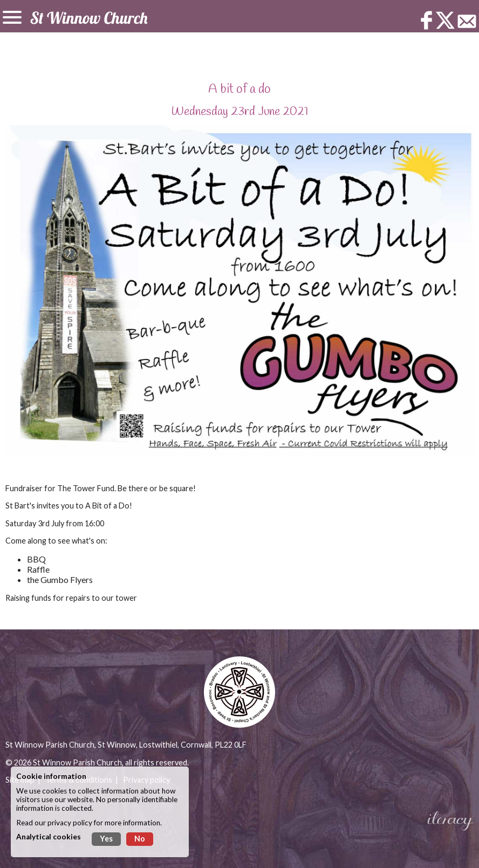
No (140, 839)
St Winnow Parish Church (77, 762)
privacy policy (70, 823)
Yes (106, 839)
